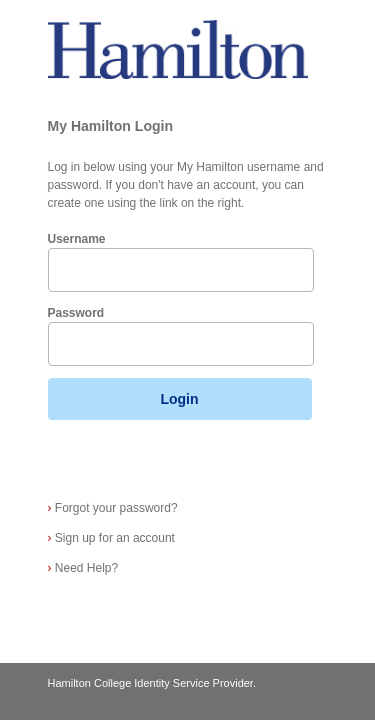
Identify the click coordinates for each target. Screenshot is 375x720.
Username (77, 239)
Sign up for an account (111, 538)
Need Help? (83, 568)
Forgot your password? (113, 508)
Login (179, 399)
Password (76, 313)
